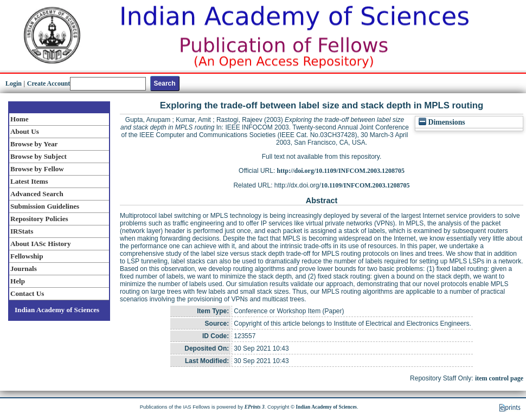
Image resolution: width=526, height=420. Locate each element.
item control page (499, 378)
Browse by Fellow (37, 169)
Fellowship (27, 256)
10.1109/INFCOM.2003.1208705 (365, 185)
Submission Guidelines (45, 206)
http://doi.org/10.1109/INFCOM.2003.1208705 (341, 171)
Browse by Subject (39, 156)
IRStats (22, 231)
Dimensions (442, 122)
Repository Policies (39, 219)
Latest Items (29, 181)
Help (18, 281)
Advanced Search (37, 194)
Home (20, 119)
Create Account (49, 83)
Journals (24, 269)
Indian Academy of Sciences (57, 310)
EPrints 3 (255, 407)
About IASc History (40, 244)
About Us (25, 131)
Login (14, 83)
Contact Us (27, 293)
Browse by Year (34, 144)
